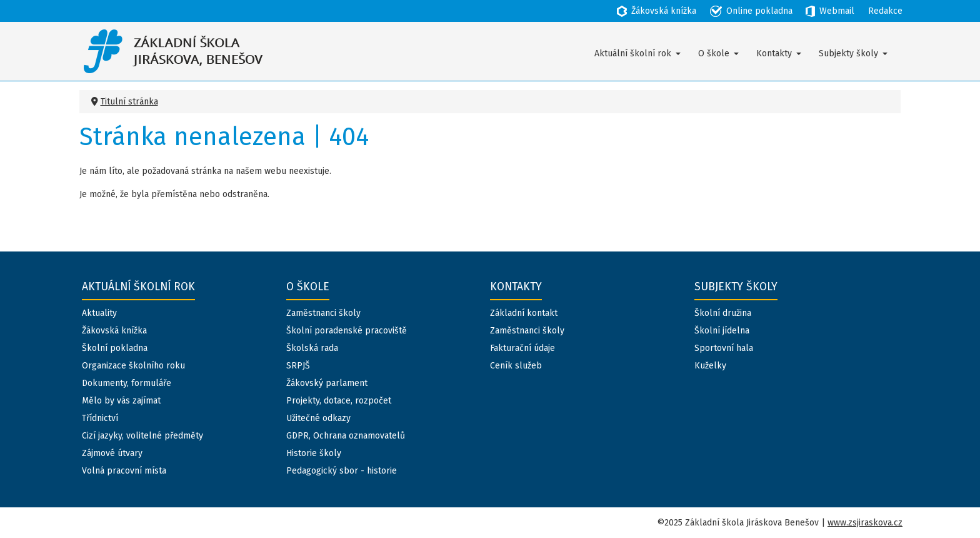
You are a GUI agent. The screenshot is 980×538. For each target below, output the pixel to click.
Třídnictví (100, 418)
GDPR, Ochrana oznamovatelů (346, 436)
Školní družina (723, 313)
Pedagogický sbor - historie (342, 471)
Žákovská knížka (114, 331)
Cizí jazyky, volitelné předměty (142, 436)
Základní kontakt (524, 313)
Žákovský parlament (327, 383)
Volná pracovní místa (124, 471)
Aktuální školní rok (633, 53)
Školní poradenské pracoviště (347, 331)
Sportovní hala (724, 348)
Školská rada (312, 348)
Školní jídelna (722, 331)
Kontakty (774, 53)
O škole (714, 53)
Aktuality (99, 313)
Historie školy (314, 453)
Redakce (885, 11)
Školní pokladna (115, 348)
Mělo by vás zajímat (121, 401)
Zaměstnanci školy (323, 313)
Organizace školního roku (133, 366)
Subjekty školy (848, 53)
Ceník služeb (516, 366)
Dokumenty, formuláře (127, 383)
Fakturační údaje (522, 348)
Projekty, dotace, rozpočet (339, 401)
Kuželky (710, 366)
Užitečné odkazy (318, 418)
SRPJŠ (298, 366)
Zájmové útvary (112, 453)
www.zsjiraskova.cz (865, 523)
